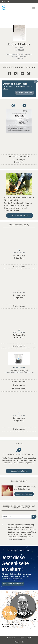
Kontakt (21, 638)
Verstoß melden (19, 388)
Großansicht (19, 256)
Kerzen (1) (19, 162)
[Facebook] (9, 73)
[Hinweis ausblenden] (36, 81)
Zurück (5, 1)
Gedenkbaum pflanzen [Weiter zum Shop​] (19, 471)
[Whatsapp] (29, 73)
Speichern (19, 258)
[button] (14, 106)
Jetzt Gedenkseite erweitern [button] (13, 584)
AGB (29, 638)
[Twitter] (16, 73)
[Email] (22, 73)
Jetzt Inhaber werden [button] (25, 93)
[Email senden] (17, 517)
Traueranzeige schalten (19, 157)
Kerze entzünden (19, 382)
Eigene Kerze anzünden (24, 494)
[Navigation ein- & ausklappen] (34, 8)
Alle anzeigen (19, 160)
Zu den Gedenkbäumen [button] (20, 215)
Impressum (11, 638)
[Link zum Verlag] (14, 8)
